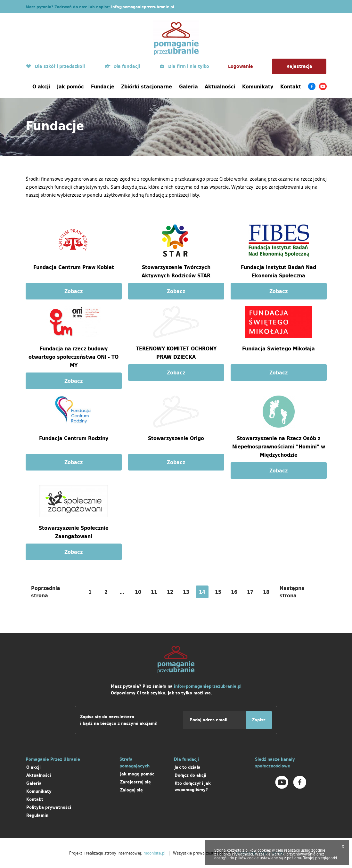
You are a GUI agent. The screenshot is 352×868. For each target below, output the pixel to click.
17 (250, 592)
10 (138, 592)
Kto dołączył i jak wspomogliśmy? (193, 786)
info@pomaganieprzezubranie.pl (143, 7)
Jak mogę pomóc (137, 774)
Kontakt (291, 86)
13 (186, 592)
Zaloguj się (131, 790)
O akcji (41, 86)
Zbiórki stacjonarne (147, 86)
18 (266, 592)
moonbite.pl (154, 853)
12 (170, 592)
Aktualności (220, 86)
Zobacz (74, 291)
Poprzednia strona (46, 592)
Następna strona (292, 592)
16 (234, 592)
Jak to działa (188, 767)
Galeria (188, 86)
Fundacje (103, 86)
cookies (264, 850)
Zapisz (259, 720)
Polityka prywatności (49, 807)
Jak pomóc (70, 86)
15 (218, 592)
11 (154, 592)
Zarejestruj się (135, 782)
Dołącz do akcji (190, 775)
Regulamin (37, 815)
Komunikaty (258, 86)
